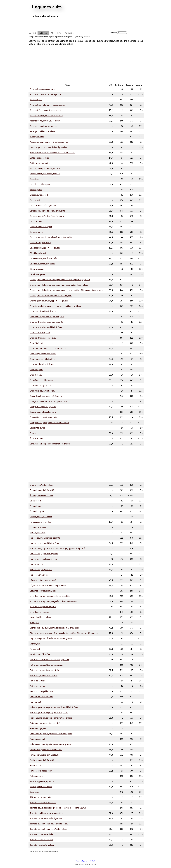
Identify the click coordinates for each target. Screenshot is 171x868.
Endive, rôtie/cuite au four (41, 485)
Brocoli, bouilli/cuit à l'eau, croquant (46, 168)
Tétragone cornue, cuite (40, 797)
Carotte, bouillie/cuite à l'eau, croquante (47, 211)
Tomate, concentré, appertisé (43, 803)
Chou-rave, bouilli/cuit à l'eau (42, 391)
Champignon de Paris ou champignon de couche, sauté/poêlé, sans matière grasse (66, 290)
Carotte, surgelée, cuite (40, 243)
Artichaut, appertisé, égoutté (43, 89)
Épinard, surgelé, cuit (39, 511)
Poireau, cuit (35, 702)
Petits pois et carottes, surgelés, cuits (47, 665)
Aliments (43, 33)
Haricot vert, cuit (37, 564)
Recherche (113, 33)
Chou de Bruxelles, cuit (40, 332)
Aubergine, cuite (37, 137)
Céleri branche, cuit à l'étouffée (43, 258)
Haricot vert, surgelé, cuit (41, 570)
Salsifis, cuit (35, 792)
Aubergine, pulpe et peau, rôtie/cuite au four (49, 142)
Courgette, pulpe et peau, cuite (43, 417)
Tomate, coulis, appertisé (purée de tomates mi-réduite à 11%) (58, 808)
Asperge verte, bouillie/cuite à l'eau (45, 121)
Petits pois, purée (38, 686)
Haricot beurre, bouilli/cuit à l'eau (44, 543)
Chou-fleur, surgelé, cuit (40, 385)
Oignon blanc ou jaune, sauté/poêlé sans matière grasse (55, 628)
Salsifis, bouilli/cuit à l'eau (41, 787)
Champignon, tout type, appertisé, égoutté (49, 301)
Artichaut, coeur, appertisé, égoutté (46, 94)
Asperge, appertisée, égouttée (43, 126)
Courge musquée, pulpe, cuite (43, 407)
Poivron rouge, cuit (38, 728)
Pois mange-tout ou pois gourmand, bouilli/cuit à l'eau (54, 707)
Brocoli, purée (36, 190)
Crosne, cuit (35, 433)
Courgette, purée (37, 428)
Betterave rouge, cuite (40, 163)
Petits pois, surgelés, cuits (41, 691)
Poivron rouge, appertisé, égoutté (45, 723)
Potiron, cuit (35, 765)
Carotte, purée (36, 232)
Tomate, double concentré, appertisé (46, 813)
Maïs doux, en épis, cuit (40, 612)
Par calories (69, 33)
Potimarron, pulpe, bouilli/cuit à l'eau (46, 750)
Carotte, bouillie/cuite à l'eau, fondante (47, 216)
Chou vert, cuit (36, 370)
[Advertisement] (86, 64)
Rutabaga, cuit (36, 776)
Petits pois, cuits (37, 681)
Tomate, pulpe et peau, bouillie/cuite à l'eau (49, 824)
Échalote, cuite (36, 438)
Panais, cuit (35, 649)
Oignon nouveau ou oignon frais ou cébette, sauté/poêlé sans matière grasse (64, 633)
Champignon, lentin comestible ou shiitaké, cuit (51, 295)
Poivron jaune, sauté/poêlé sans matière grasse (51, 718)
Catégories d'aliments (36, 37)
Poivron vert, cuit (37, 739)
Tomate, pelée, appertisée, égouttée (46, 818)
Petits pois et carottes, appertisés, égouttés (50, 660)
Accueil (33, 33)
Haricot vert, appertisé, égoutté (44, 554)
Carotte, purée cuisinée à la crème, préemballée (51, 237)
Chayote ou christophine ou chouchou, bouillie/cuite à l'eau (56, 306)
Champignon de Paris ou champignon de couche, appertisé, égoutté (60, 280)
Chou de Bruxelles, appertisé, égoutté (46, 322)
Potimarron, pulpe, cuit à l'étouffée (45, 755)
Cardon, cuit (35, 200)
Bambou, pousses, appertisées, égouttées (48, 147)
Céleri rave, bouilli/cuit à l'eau (43, 264)
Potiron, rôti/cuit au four (41, 771)
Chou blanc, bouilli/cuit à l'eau (43, 311)
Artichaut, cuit (36, 100)
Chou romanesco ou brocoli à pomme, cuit (49, 348)
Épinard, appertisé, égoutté (42, 490)
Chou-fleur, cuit (37, 375)
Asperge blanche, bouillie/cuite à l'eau (46, 115)
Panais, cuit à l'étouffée (40, 654)
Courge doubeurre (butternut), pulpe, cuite (49, 401)
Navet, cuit (35, 623)
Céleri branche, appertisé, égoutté (45, 248)
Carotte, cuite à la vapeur (41, 227)
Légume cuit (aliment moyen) (43, 580)
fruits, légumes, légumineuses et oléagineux (58, 37)
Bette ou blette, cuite (39, 158)
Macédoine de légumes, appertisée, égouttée (50, 596)
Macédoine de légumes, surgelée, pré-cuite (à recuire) (53, 601)
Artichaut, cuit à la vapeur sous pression (47, 105)
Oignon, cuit (35, 644)
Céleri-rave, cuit (37, 269)
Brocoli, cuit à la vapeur (40, 184)
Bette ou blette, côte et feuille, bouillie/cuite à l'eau (52, 152)
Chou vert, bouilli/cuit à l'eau (42, 364)
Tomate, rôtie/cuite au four (42, 845)
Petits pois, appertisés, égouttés (44, 670)
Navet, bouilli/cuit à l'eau (41, 617)
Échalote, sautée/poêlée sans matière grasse (50, 444)
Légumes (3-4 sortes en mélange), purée (48, 585)
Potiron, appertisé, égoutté (42, 760)
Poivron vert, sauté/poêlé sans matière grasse (50, 744)
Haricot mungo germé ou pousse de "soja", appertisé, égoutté (57, 548)
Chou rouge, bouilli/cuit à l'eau (43, 354)
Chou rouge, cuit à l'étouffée (42, 359)
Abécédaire (56, 33)
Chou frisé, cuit (36, 343)
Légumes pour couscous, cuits (43, 591)
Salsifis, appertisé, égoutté (42, 781)
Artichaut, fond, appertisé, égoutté (45, 110)
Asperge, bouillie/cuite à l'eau (43, 131)
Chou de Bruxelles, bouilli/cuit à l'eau (46, 327)
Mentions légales (81, 861)
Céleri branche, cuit (38, 253)
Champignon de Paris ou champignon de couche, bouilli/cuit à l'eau (59, 285)
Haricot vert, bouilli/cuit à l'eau (43, 559)
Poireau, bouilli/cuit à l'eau (41, 697)
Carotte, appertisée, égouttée (43, 205)
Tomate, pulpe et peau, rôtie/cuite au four (48, 829)
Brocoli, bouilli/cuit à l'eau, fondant (45, 174)
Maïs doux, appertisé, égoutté (43, 607)
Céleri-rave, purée (38, 274)
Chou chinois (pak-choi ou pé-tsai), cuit (47, 317)
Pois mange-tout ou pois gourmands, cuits (49, 712)
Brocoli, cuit (35, 179)
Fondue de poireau (38, 527)
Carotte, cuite (36, 221)
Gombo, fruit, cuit (38, 532)
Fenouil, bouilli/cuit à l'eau (41, 517)
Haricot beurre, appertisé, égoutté (45, 538)
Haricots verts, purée (39, 575)
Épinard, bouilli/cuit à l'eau (41, 495)
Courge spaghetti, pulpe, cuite (43, 412)
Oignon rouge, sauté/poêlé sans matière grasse (51, 638)
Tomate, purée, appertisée (42, 840)
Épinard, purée (36, 506)
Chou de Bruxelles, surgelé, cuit (44, 338)
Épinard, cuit (35, 501)
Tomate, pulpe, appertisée (41, 834)
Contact (92, 861)
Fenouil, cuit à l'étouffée (40, 522)
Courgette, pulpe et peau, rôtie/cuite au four (49, 423)
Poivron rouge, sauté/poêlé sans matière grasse (51, 734)
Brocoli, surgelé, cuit (39, 195)
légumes (77, 37)
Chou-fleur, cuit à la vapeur (42, 380)
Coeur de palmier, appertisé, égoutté (46, 396)
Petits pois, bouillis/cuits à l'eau (44, 675)
